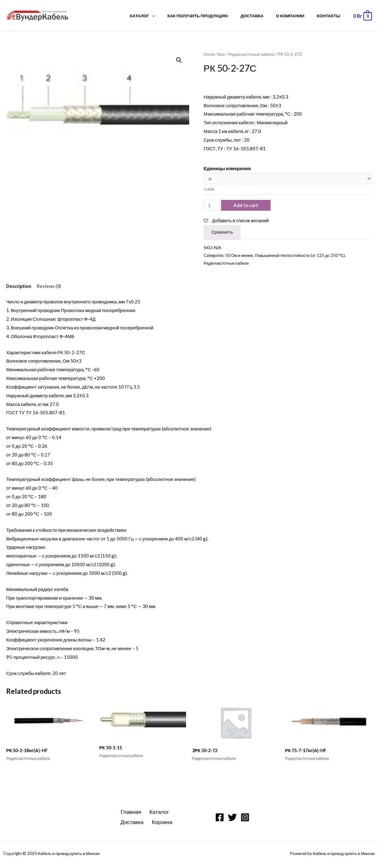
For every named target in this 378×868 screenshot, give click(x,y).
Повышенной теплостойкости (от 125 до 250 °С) (302, 256)
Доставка (262, 16)
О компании (296, 16)
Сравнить (223, 233)
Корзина (162, 824)
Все (222, 54)
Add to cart (246, 206)
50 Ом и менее (240, 256)
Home (209, 54)
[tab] (19, 287)
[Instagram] (245, 819)
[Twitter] (232, 819)
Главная (131, 814)
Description (19, 287)
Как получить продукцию (212, 16)
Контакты (331, 16)
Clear (209, 190)
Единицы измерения (227, 168)
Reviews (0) (50, 287)
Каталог (158, 16)
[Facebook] (220, 819)
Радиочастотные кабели (253, 54)
